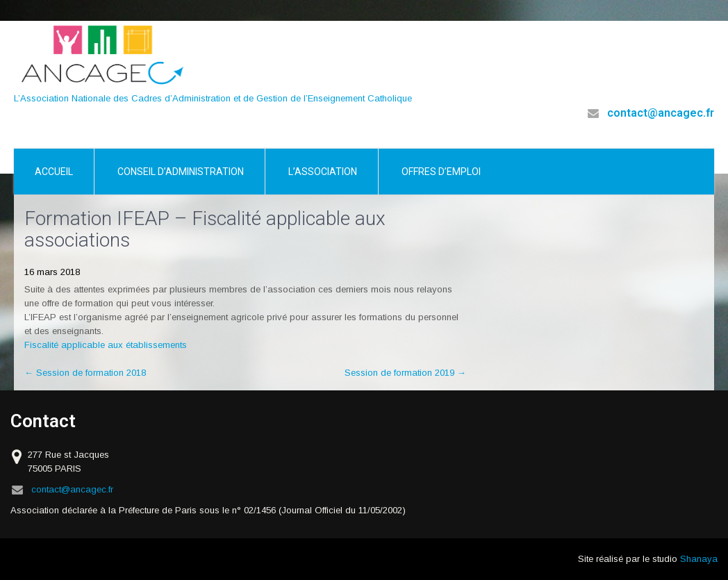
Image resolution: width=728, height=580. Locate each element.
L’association (323, 172)
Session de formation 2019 (405, 373)
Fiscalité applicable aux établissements (106, 345)
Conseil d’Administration (181, 172)
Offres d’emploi (441, 172)
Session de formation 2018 (85, 373)
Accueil (54, 172)
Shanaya (699, 559)
